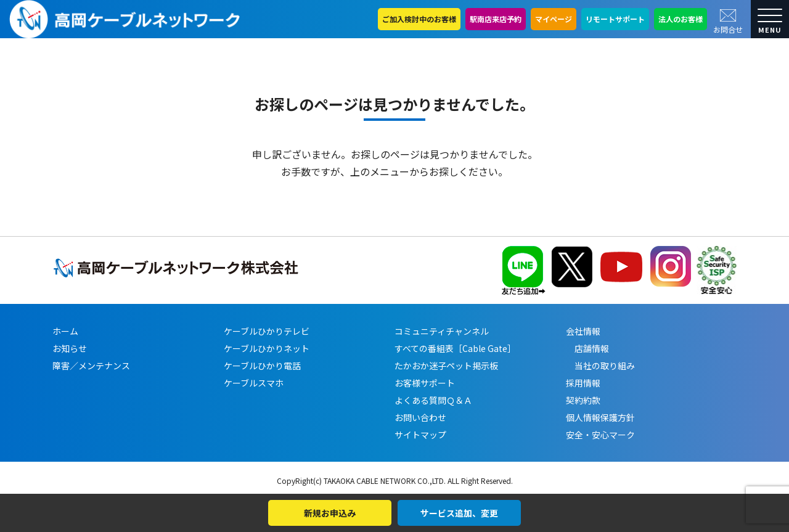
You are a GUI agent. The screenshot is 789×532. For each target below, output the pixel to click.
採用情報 (583, 383)
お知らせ (70, 348)
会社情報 (583, 331)
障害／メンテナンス (91, 366)
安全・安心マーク (600, 435)
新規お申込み (330, 513)
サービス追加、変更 (459, 513)
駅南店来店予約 (496, 19)
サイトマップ (420, 435)
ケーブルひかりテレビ (267, 331)
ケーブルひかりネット (267, 348)
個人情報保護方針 (600, 417)
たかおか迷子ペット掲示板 (446, 366)
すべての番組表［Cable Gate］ (455, 348)
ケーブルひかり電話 (262, 366)
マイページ (554, 19)
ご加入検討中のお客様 (419, 19)
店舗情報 (587, 348)
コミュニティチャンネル (442, 331)
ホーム (65, 331)
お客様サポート (425, 383)
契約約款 (583, 400)
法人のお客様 (681, 19)
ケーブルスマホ (254, 383)
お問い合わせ (420, 417)
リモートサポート (615, 19)
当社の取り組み (600, 366)
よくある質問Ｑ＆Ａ (433, 400)
